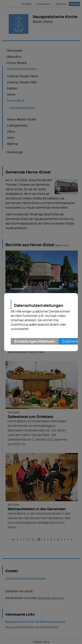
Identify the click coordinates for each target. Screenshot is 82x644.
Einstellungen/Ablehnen (35, 341)
